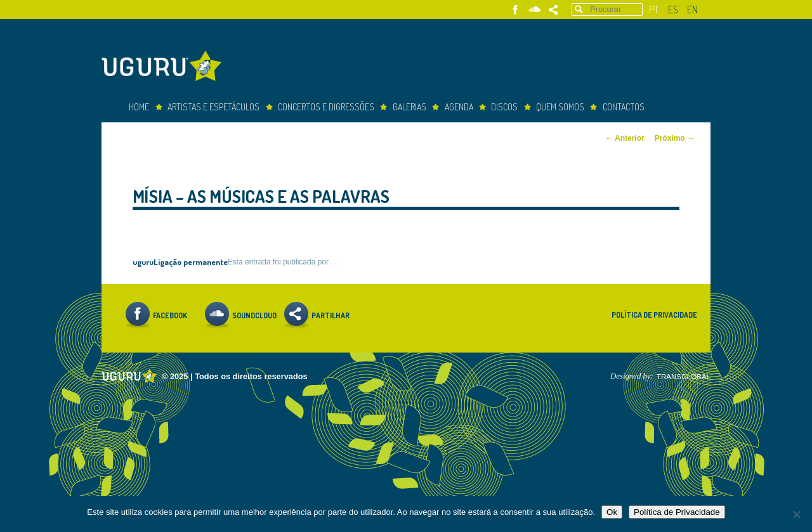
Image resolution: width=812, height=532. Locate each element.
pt (654, 10)
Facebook (515, 10)
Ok (612, 512)
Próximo (675, 138)
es (673, 10)
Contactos (624, 107)
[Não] (796, 514)
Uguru (165, 68)
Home (139, 107)
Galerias (409, 107)
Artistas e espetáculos (213, 107)
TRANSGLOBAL (684, 377)
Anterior (625, 138)
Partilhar (553, 10)
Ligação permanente (191, 262)
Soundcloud (534, 10)
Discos (504, 107)
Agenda (459, 107)
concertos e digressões (326, 107)
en (692, 10)
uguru (143, 262)
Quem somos (560, 107)
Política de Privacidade (654, 315)
